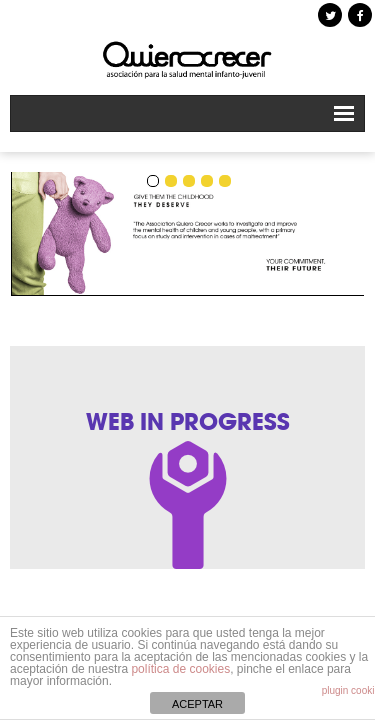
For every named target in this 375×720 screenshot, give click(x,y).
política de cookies (180, 669)
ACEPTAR (197, 704)
